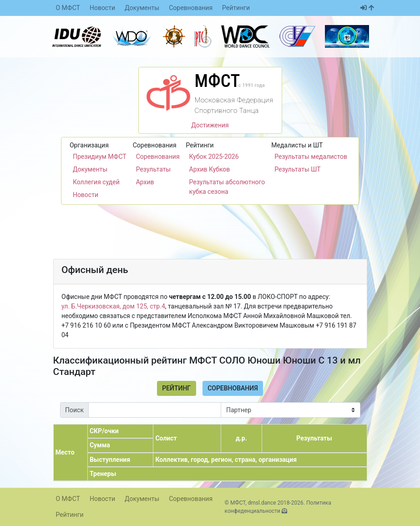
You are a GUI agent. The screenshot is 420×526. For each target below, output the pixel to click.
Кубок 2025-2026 (214, 157)
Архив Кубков (210, 169)
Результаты (154, 169)
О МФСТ (68, 8)
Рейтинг (176, 388)
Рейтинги (236, 8)
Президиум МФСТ (100, 157)
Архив (145, 182)
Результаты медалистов (311, 157)
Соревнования (191, 8)
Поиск (74, 410)
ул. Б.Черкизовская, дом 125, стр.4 (113, 306)
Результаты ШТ (297, 169)
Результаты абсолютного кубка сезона (227, 187)
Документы (142, 8)
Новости (102, 8)
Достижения (210, 125)
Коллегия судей (96, 182)
